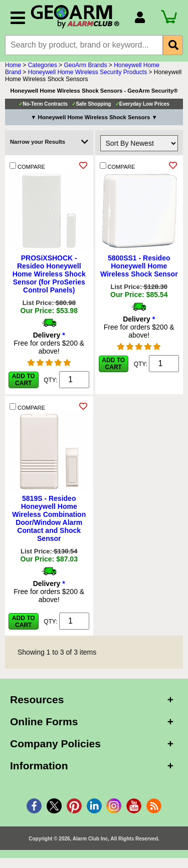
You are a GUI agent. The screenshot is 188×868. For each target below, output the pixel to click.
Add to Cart (24, 380)
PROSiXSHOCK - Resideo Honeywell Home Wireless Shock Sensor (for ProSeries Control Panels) (49, 274)
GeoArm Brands (85, 65)
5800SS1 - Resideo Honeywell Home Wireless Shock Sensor (139, 266)
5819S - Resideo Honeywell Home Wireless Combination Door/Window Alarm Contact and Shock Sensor (49, 518)
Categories (43, 65)
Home (13, 65)
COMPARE (27, 166)
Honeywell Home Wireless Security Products (87, 72)
